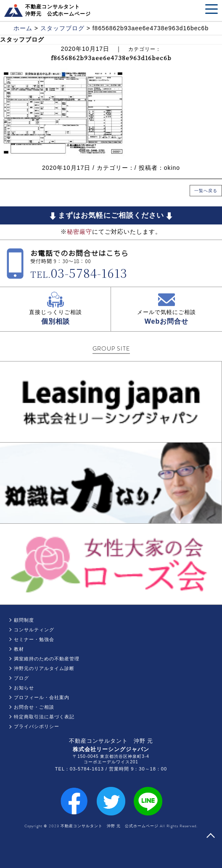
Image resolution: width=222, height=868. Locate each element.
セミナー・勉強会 (34, 639)
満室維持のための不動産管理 (47, 659)
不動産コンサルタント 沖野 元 (111, 741)
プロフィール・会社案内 (42, 697)
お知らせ (24, 688)
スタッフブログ (62, 28)
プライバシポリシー (37, 726)
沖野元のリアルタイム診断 (44, 668)
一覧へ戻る (206, 191)
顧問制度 (24, 620)
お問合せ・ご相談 (34, 707)
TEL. (79, 274)
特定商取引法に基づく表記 (44, 717)
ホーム (23, 28)
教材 (19, 649)
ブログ (21, 678)
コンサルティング (34, 630)
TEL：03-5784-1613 (79, 769)
